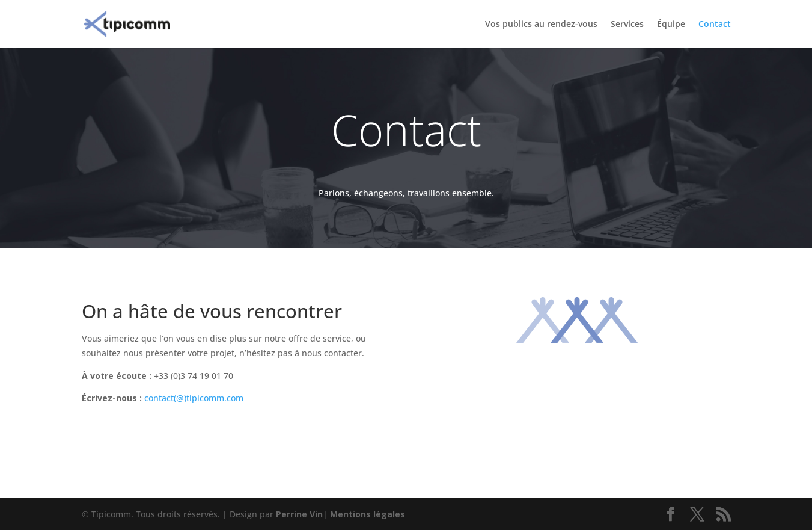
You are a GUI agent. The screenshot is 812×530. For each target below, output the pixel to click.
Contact (715, 25)
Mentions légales (368, 514)
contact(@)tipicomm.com (194, 398)
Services (627, 25)
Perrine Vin (299, 514)
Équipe (671, 25)
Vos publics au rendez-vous (541, 25)
